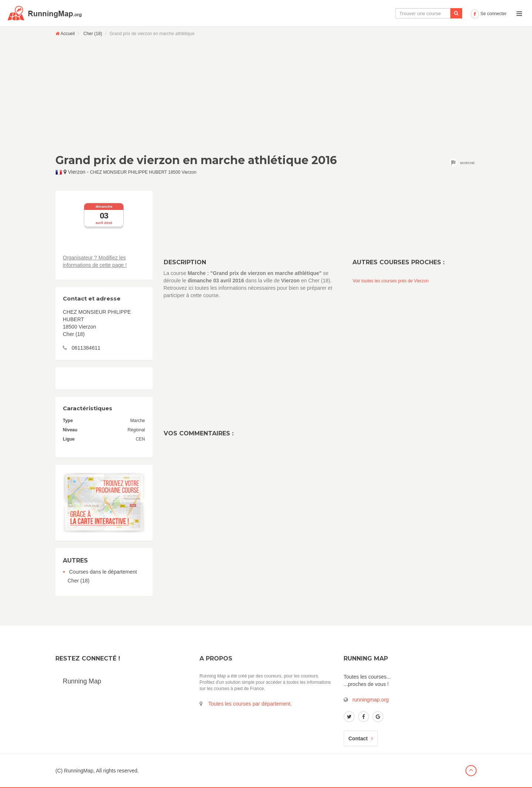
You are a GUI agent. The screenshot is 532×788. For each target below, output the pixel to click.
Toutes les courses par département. (250, 704)
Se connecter (489, 14)
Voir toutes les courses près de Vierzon (391, 281)
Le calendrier (394, 13)
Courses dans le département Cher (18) (102, 576)
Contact (361, 738)
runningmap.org (371, 700)
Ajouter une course (442, 13)
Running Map (82, 681)
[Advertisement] (266, 95)
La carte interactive (345, 13)
